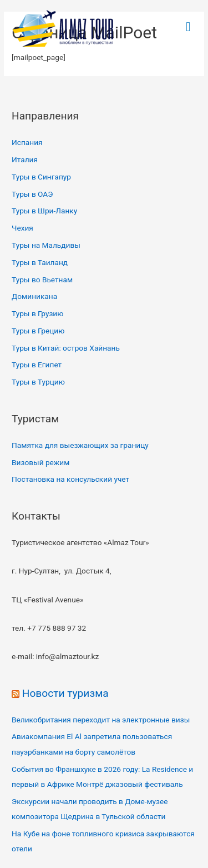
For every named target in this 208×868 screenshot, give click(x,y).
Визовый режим (40, 462)
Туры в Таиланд (40, 262)
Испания (27, 142)
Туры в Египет (37, 365)
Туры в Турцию (38, 382)
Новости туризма (65, 693)
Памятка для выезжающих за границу (80, 445)
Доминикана (34, 296)
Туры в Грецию (38, 331)
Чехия (22, 228)
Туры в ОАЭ (32, 194)
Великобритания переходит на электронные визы (101, 720)
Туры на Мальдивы (46, 245)
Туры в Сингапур (41, 177)
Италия (25, 159)
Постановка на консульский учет (70, 479)
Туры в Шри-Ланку (44, 211)
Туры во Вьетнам (42, 280)
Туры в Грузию (37, 313)
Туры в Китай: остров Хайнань (66, 348)
